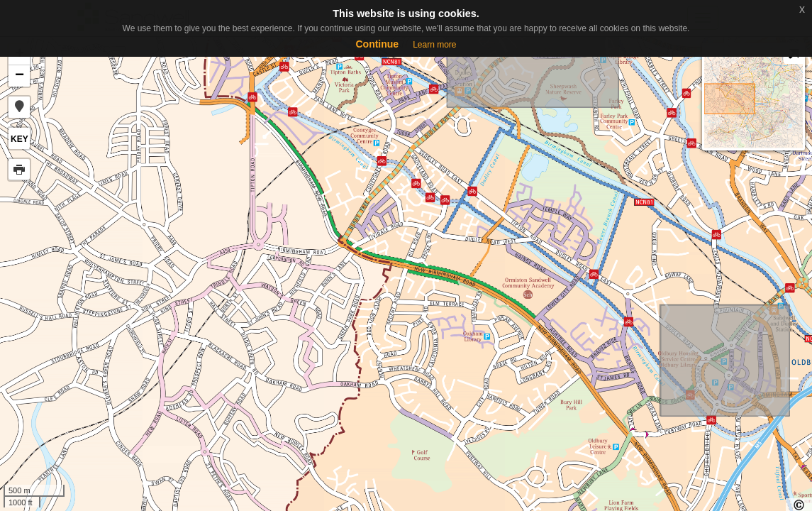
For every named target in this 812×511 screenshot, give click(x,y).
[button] (19, 107)
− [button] (20, 76)
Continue (377, 44)
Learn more (434, 45)
